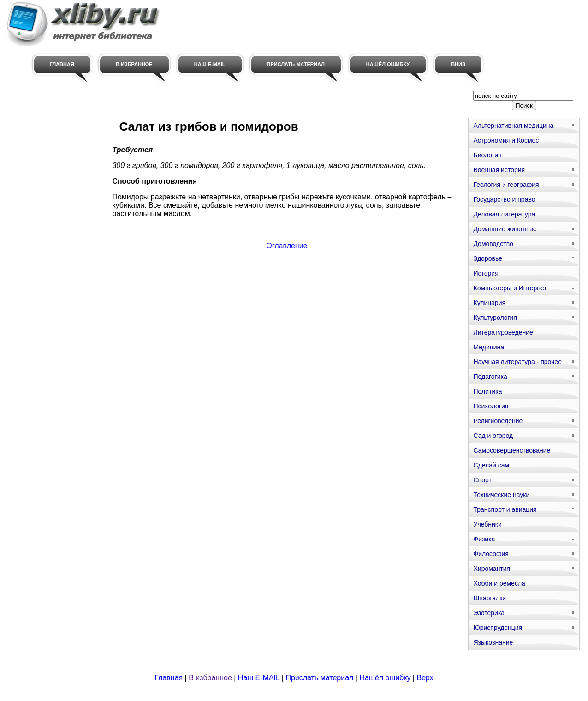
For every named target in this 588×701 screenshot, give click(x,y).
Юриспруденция (498, 628)
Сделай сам (491, 465)
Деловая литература (504, 214)
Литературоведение (503, 332)
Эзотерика (489, 613)
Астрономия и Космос (506, 140)
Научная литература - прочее (517, 362)
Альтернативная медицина (513, 126)
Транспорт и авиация (505, 509)
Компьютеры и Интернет (510, 288)
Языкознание (493, 642)
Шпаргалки (490, 598)
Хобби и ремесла (499, 583)
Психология (491, 406)
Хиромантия (492, 569)
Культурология (495, 318)
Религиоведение (498, 421)
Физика (484, 539)
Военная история (499, 170)
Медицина (489, 347)
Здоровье (488, 258)
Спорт (482, 480)
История (486, 273)
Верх (425, 678)
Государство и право (504, 199)
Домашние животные (505, 229)
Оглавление (287, 246)
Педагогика (490, 377)
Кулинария (489, 303)
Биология (487, 155)
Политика (487, 391)
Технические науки (501, 495)
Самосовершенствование (512, 450)
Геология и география (506, 185)
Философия (491, 554)
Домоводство (493, 244)
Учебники (487, 524)
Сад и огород (493, 436)
